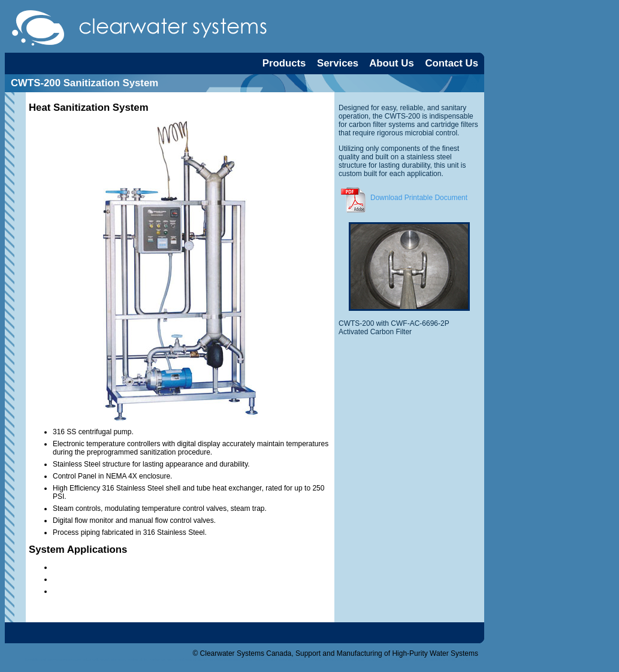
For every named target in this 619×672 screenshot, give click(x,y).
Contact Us (452, 63)
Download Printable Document (403, 198)
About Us (392, 63)
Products (284, 63)
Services (338, 63)
